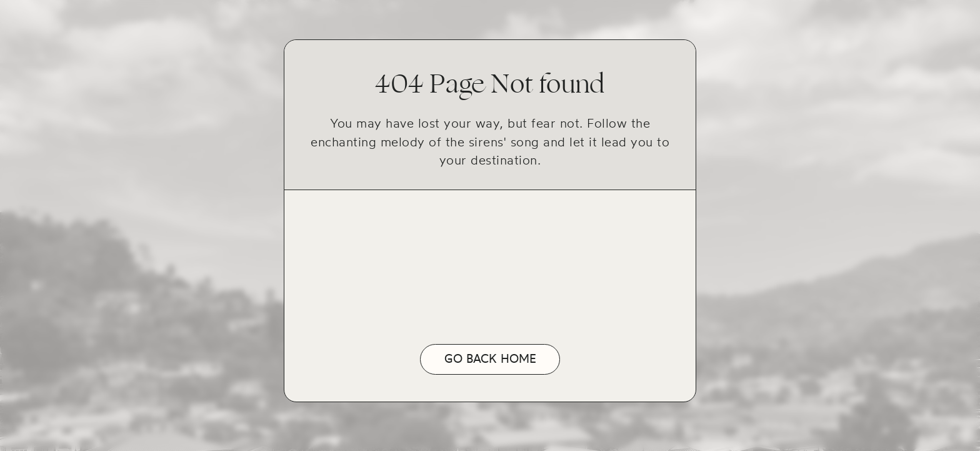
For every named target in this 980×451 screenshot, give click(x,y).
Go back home (490, 359)
